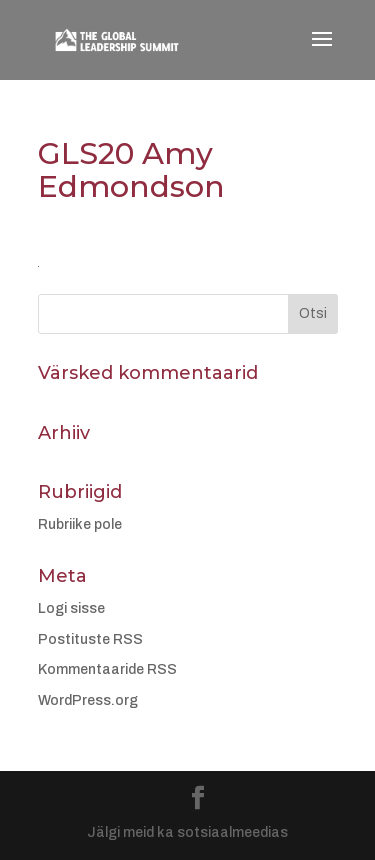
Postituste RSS (90, 639)
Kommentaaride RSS (107, 669)
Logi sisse (71, 608)
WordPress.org (88, 700)
